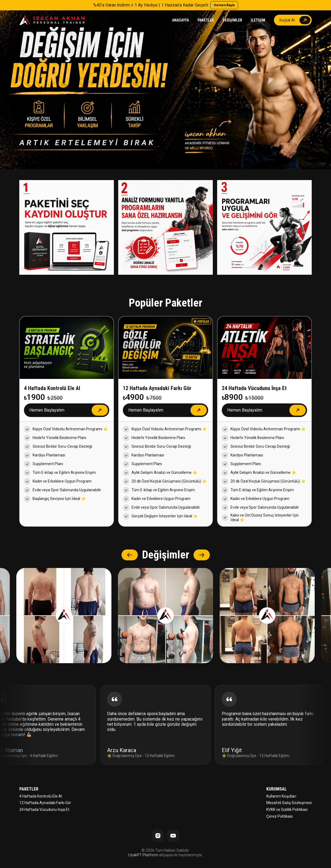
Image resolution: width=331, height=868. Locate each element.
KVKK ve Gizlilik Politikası (287, 810)
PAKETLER (206, 20)
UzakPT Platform (143, 855)
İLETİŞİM (258, 20)
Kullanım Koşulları (281, 796)
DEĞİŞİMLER (232, 20)
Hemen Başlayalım (47, 410)
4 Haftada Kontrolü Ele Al (41, 796)
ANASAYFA (180, 20)
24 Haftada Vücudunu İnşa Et (44, 810)
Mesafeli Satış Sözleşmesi (289, 803)
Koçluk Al (287, 20)
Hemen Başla (224, 5)
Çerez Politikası (280, 816)
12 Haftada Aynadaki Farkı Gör (45, 803)
